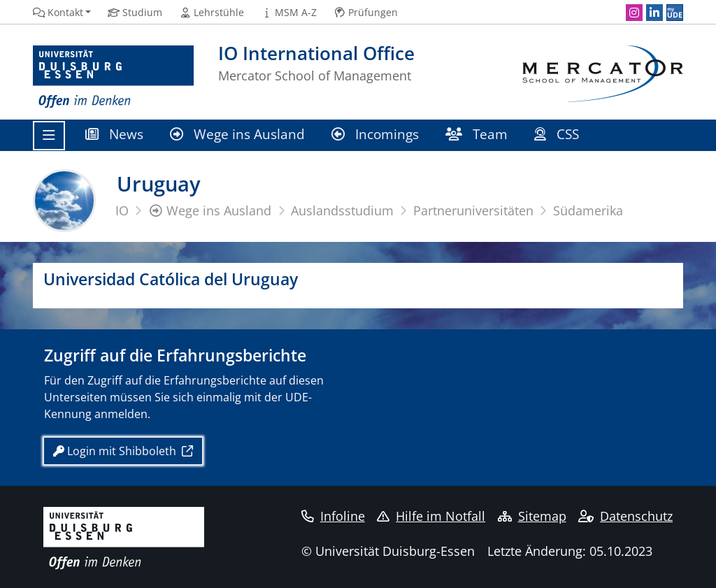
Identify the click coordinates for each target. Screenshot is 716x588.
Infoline (333, 516)
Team (477, 134)
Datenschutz (625, 516)
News (114, 134)
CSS (558, 134)
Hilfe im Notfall (431, 516)
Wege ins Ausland (237, 134)
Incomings (375, 134)
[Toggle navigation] (49, 136)
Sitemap (532, 516)
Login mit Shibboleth (116, 451)
